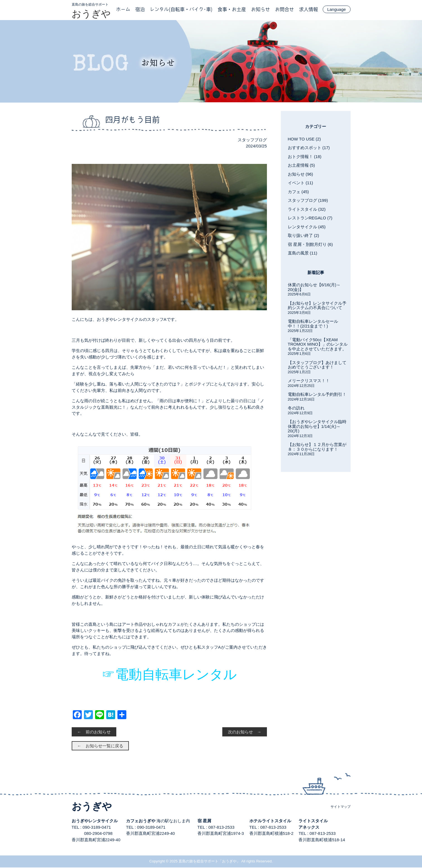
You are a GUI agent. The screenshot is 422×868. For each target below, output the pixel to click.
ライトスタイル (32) (307, 209)
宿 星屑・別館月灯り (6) (310, 244)
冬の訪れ (296, 408)
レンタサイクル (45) (307, 227)
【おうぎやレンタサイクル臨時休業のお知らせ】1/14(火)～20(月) (317, 426)
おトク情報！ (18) (305, 157)
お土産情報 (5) (302, 165)
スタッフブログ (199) (308, 200)
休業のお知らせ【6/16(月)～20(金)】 (314, 287)
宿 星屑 (204, 821)
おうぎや (91, 14)
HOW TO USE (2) (304, 139)
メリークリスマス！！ (309, 381)
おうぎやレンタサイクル (95, 821)
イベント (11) (301, 183)
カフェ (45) (298, 192)
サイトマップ (341, 807)
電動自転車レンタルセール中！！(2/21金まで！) (313, 324)
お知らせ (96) (301, 174)
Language (337, 9)
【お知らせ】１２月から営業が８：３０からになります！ (317, 447)
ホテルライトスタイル (270, 821)
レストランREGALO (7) (310, 218)
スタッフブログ (252, 140)
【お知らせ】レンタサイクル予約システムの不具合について (317, 306)
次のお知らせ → (245, 732)
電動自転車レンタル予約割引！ (317, 394)
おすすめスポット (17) (309, 148)
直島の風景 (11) (303, 253)
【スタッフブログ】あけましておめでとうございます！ (317, 365)
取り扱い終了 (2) (304, 235)
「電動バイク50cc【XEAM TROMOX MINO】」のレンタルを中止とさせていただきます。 (318, 344)
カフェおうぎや (141, 821)
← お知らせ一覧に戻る (100, 746)
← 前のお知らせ (94, 732)
